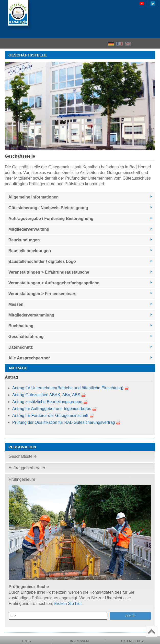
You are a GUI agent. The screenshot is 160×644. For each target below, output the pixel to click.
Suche (130, 616)
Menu (155, 43)
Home (137, 43)
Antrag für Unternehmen (34, 388)
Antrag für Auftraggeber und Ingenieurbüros (52, 409)
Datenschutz (132, 641)
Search (146, 44)
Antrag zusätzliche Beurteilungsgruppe (47, 402)
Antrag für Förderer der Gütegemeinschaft (50, 415)
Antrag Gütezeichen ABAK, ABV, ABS (46, 395)
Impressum (80, 641)
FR (119, 44)
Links (26, 641)
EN (128, 44)
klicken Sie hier (68, 604)
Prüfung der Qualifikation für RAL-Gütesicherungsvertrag (64, 422)
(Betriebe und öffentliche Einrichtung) (90, 388)
